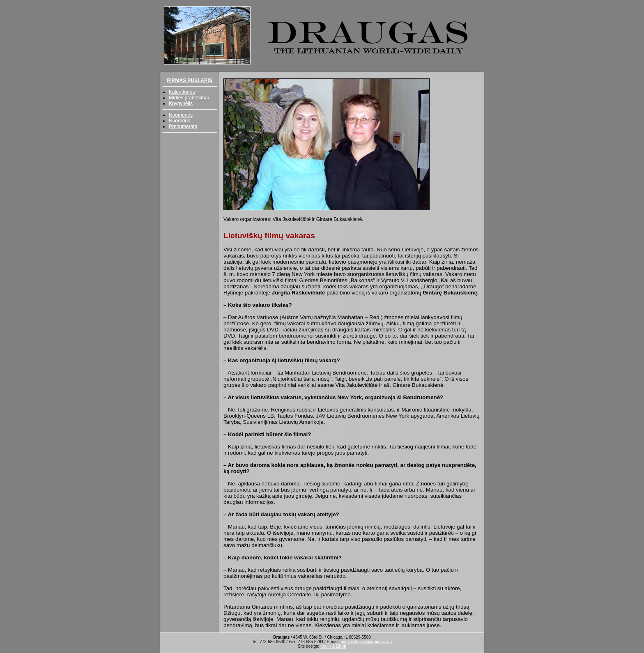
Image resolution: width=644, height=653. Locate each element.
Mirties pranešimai (189, 98)
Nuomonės (181, 115)
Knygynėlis (181, 103)
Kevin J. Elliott (333, 646)
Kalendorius (182, 92)
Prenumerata (183, 126)
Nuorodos (179, 121)
